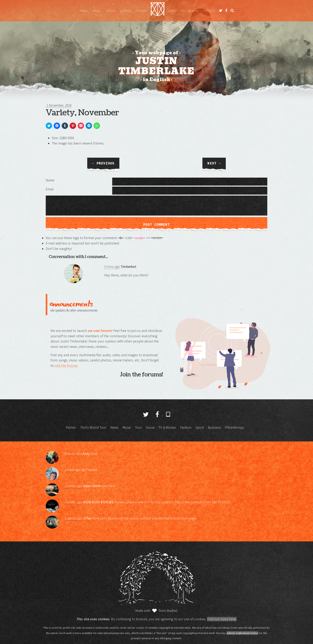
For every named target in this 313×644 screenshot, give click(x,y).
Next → (214, 163)
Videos (110, 11)
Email (50, 189)
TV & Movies (167, 427)
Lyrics (172, 11)
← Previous (103, 163)
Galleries (126, 11)
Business (214, 427)
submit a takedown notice (242, 633)
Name (50, 180)
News (84, 11)
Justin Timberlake (158, 11)
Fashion (186, 427)
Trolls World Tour (93, 427)
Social (150, 427)
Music (97, 11)
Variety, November (82, 113)
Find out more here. (222, 619)
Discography (190, 11)
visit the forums (66, 366)
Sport (200, 427)
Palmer (71, 427)
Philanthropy (234, 427)
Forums (142, 11)
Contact (209, 11)
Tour (138, 427)
